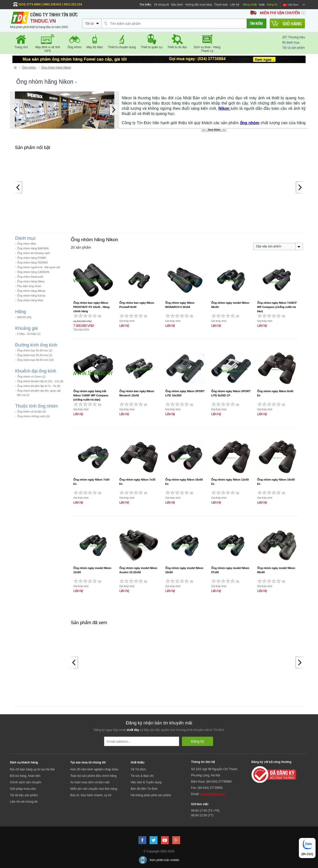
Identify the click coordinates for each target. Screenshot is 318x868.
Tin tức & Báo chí (142, 776)
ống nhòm (250, 123)
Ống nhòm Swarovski (30, 277)
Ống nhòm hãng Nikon (31, 281)
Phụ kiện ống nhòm (29, 286)
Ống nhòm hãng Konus (31, 296)
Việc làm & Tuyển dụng (146, 782)
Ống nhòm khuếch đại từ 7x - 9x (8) (39, 386)
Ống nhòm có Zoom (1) (31, 377)
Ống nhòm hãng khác (30, 300)
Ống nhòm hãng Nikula (31, 291)
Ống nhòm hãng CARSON (33, 272)
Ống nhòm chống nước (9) (33, 416)
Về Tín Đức (138, 769)
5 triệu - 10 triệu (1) (29, 334)
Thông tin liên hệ (203, 762)
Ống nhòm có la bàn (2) (32, 412)
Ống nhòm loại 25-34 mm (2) (35, 355)
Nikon (225, 108)
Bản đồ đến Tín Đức (144, 789)
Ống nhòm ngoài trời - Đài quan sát (39, 267)
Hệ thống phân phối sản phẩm (151, 795)
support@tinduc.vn (213, 794)
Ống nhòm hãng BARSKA (33, 248)
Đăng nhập (250, 4)
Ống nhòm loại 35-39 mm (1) (35, 350)
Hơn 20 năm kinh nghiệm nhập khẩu (94, 769)
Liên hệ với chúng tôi (24, 802)
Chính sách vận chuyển (26, 782)
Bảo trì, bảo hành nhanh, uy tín (91, 795)
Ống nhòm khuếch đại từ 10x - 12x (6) (40, 381)
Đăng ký (272, 4)
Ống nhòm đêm (27, 244)
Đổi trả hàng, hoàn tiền (25, 776)
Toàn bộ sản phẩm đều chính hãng (93, 776)
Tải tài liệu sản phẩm (24, 795)
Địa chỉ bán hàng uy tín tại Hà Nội (32, 769)
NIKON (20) (24, 317)
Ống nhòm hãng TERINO (33, 263)
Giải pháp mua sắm (23, 789)
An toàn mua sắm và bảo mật (90, 782)
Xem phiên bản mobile (164, 860)
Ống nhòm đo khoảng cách (34, 253)
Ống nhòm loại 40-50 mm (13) (35, 360)
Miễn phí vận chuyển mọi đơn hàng (94, 789)
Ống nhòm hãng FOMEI (32, 258)
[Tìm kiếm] (257, 23)
